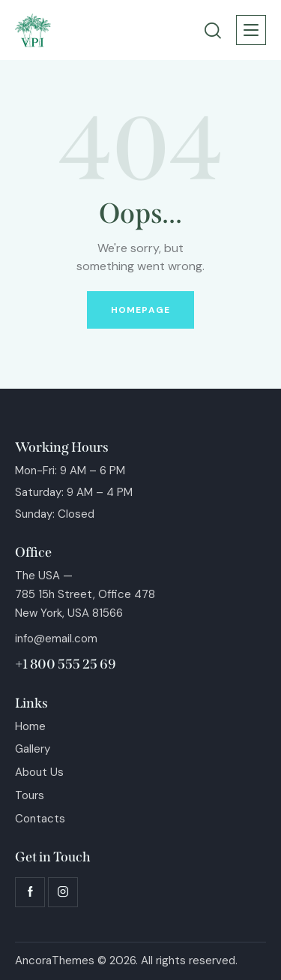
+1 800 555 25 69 (66, 664)
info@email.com (56, 639)
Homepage (140, 310)
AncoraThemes (55, 960)
